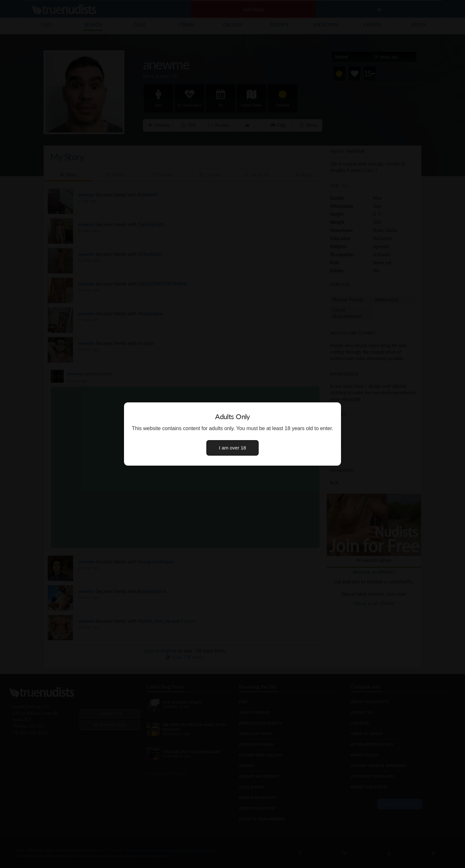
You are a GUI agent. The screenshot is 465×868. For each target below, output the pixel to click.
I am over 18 (232, 448)
